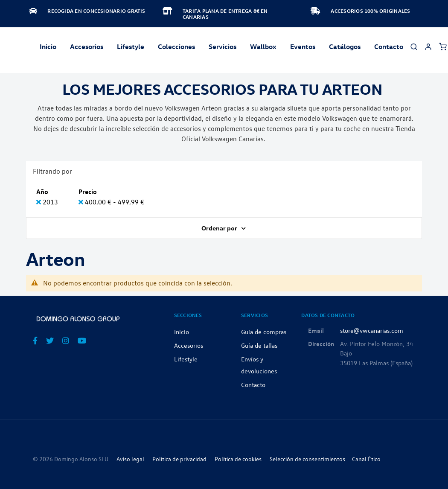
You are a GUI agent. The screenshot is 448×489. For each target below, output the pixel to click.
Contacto (389, 47)
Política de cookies (238, 459)
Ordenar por (220, 228)
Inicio (48, 47)
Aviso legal (130, 459)
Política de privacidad (179, 459)
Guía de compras (264, 332)
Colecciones (176, 47)
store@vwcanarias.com (372, 330)
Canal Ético (366, 459)
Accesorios (189, 345)
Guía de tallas (259, 345)
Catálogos (345, 47)
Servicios (223, 47)
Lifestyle (131, 47)
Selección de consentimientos (307, 459)
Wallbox (263, 47)
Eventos (303, 47)
